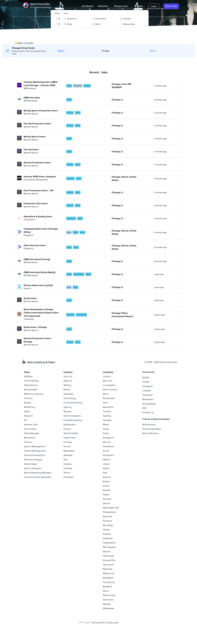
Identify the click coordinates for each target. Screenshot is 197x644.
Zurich (106, 464)
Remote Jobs (71, 64)
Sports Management (35, 459)
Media (67, 402)
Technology (70, 411)
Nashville (108, 529)
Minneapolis (109, 560)
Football (68, 481)
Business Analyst (33, 472)
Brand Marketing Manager (38, 486)
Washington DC (111, 521)
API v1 (104, 635)
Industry (68, 385)
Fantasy (68, 455)
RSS (144, 421)
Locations (87, 64)
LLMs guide (113, 635)
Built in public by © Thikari (41, 375)
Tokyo (106, 442)
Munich (107, 455)
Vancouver (108, 577)
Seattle (107, 503)
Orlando (107, 547)
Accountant (30, 442)
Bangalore (108, 591)
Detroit (107, 564)
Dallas (106, 507)
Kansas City (109, 573)
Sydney (107, 429)
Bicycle (67, 424)
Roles (27, 385)
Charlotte (108, 551)
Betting (67, 398)
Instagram (148, 399)
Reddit (146, 390)
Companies (102, 64)
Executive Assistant (34, 468)
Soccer (67, 459)
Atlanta (107, 490)
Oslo (105, 486)
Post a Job (171, 6)
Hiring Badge (149, 417)
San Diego (108, 538)
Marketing (29, 420)
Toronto (107, 424)
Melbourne (109, 586)
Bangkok (107, 599)
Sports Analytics (33, 481)
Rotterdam (108, 468)
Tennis (67, 486)
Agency (68, 420)
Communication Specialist (38, 490)
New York (108, 394)
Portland (107, 534)
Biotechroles (149, 437)
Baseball (68, 468)
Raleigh (107, 617)
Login (154, 6)
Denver (107, 516)
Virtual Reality (31, 394)
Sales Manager (32, 446)
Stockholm (108, 459)
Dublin (106, 481)
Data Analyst (31, 477)
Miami (106, 437)
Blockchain (30, 451)
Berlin (106, 407)
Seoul (106, 604)
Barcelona (108, 420)
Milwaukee (108, 621)
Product (28, 411)
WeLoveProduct (151, 446)
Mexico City (109, 608)
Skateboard (70, 437)
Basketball (69, 464)
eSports (68, 394)
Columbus (108, 612)
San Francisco (110, 402)
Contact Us (148, 425)
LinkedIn (147, 403)
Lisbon (106, 477)
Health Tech (70, 451)
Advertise (103, 6)
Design (28, 415)
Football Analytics (73, 433)
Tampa (106, 542)
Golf (66, 472)
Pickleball (68, 490)
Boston (107, 494)
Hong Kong (109, 595)
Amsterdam (109, 411)
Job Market (87, 6)
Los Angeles (109, 398)
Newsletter (148, 412)
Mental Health (71, 446)
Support (28, 429)
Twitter (146, 395)
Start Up (68, 389)
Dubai (106, 446)
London (107, 389)
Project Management (35, 464)
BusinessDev (31, 402)
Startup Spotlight (152, 442)
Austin (106, 499)
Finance (28, 455)
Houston (107, 512)
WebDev (28, 389)
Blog (130, 64)
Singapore (108, 451)
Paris (105, 415)
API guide (97, 635)
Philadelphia (109, 525)
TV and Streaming (73, 415)
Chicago (107, 433)
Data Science (31, 398)
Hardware (68, 407)
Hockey (67, 477)
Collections (118, 64)
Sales (27, 424)
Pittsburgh (108, 569)
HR (26, 433)
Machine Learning (33, 407)
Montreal (108, 582)
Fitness (67, 442)
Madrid (107, 472)
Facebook (147, 408)
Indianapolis (109, 556)
